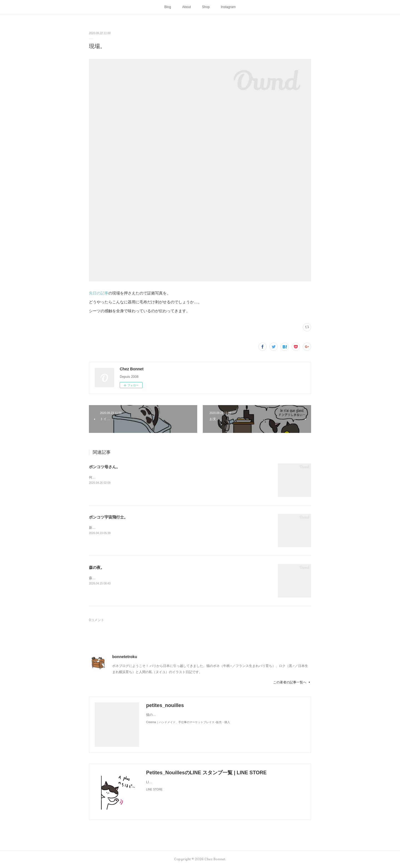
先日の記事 (99, 293)
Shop (206, 7)
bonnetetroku (125, 657)
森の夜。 (97, 567)
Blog (168, 7)
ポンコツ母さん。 (104, 467)
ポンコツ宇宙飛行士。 (108, 517)
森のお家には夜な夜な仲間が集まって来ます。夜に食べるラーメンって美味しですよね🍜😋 (158, 578)
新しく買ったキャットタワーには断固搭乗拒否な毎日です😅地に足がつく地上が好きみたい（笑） (163, 528)
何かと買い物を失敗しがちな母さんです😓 (121, 477)
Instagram (228, 7)
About (187, 7)
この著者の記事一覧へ (292, 682)
